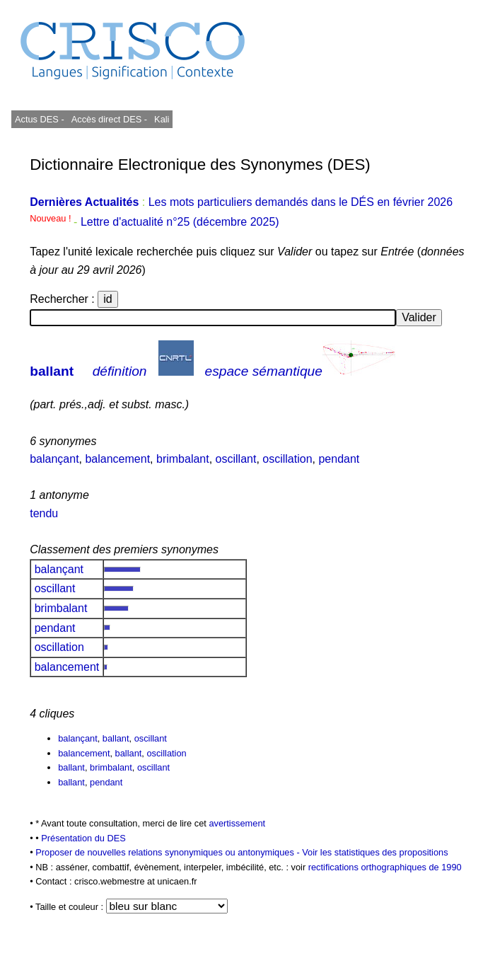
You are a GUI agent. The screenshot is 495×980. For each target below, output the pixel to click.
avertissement (237, 823)
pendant (339, 459)
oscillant (236, 459)
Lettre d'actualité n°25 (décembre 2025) (180, 222)
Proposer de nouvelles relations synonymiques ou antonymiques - (169, 852)
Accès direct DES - (109, 119)
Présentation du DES (83, 838)
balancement (117, 459)
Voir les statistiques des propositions (375, 852)
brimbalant (183, 459)
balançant (54, 459)
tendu (44, 513)
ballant (52, 371)
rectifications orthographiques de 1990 (385, 867)
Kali (162, 119)
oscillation (287, 459)
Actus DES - (40, 119)
